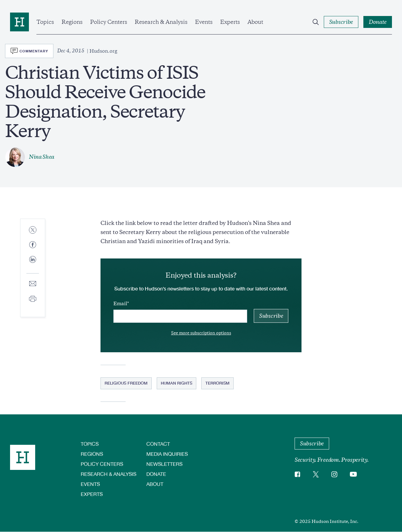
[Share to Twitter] (33, 230)
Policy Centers (109, 22)
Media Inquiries (167, 454)
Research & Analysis (161, 22)
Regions (72, 22)
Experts (230, 22)
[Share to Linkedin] (33, 264)
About (255, 22)
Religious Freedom (126, 383)
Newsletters (164, 464)
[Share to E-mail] (33, 284)
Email (120, 304)
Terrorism (217, 383)
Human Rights (177, 383)
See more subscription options (201, 333)
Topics (45, 22)
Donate (156, 474)
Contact (158, 444)
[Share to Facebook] (33, 245)
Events (204, 22)
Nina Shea (42, 157)
